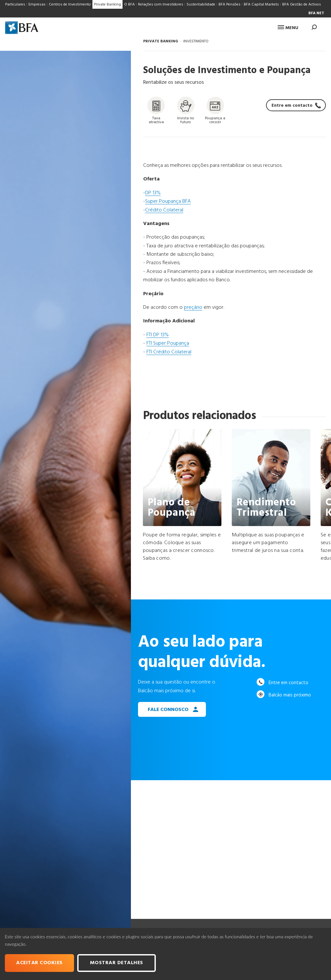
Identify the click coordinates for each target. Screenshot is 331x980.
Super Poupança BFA (168, 201)
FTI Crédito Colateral (169, 352)
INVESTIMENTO (196, 41)
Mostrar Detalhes (117, 963)
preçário (193, 307)
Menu (288, 28)
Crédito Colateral (164, 210)
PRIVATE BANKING (161, 41)
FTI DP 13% (158, 335)
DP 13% (153, 193)
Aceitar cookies (39, 963)
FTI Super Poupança (168, 343)
